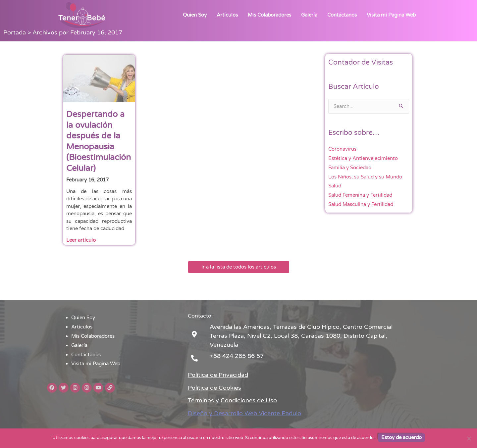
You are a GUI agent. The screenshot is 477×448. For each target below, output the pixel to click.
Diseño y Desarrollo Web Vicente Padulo (244, 413)
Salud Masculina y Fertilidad (361, 204)
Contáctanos (342, 15)
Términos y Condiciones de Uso (232, 400)
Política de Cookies (214, 388)
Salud (335, 186)
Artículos (227, 15)
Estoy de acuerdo (401, 437)
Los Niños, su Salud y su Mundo (365, 177)
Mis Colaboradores (269, 15)
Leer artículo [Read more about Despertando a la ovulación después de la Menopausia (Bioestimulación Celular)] (81, 240)
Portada (15, 32)
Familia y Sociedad (350, 168)
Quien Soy (195, 15)
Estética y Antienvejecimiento (363, 158)
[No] (469, 438)
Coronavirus (342, 149)
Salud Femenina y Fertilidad (360, 195)
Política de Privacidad (218, 375)
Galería (309, 15)
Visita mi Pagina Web (391, 15)
